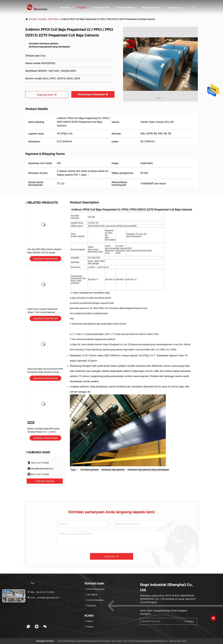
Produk (82, 8)
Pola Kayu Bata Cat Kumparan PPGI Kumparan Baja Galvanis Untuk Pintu (45, 372)
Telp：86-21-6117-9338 (41, 592)
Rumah (65, 8)
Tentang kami (126, 8)
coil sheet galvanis (89, 470)
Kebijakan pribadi (45, 641)
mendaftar (189, 621)
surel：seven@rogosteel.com (43, 598)
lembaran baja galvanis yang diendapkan (148, 470)
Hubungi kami (151, 8)
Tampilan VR (101, 8)
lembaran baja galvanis (113, 470)
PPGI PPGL (53, 19)
